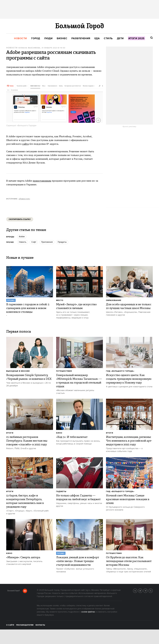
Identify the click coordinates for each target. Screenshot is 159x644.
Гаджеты (61, 492)
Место (60, 300)
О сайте (10, 625)
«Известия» (24, 199)
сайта (25, 144)
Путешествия (64, 371)
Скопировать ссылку (20, 219)
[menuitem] (20, 38)
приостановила (42, 181)
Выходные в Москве (18, 371)
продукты (62, 242)
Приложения (47, 242)
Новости (12, 48)
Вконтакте (137, 590)
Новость (23, 242)
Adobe (22, 237)
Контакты (40, 625)
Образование (114, 300)
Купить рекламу (129, 127)
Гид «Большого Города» (120, 371)
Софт (34, 242)
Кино (59, 433)
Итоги (10, 433)
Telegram (147, 590)
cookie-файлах (88, 612)
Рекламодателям (25, 625)
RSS (153, 590)
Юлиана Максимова (29, 48)
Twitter (142, 590)
